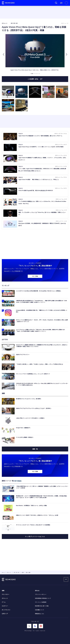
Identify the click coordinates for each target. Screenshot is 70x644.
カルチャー (5, 606)
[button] (4, 54)
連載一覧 (35, 449)
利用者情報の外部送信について (43, 598)
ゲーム (4, 602)
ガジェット (5, 598)
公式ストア (5, 614)
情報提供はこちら (40, 614)
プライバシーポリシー (41, 594)
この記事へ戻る (35, 79)
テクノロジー (6, 594)
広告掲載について (40, 610)
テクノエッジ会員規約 (41, 602)
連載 (3, 591)
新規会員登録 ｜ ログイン (66, 3)
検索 (56, 3)
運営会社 (37, 591)
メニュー (61, 3)
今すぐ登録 (35, 276)
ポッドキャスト (6, 610)
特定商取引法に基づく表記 (42, 606)
